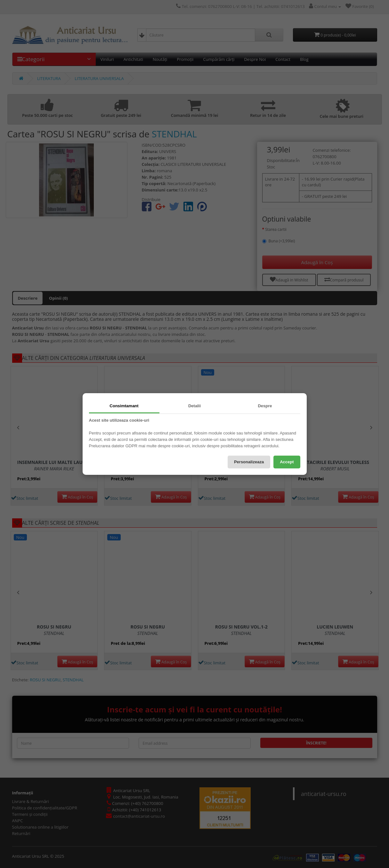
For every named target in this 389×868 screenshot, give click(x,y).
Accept (287, 462)
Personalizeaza (249, 462)
